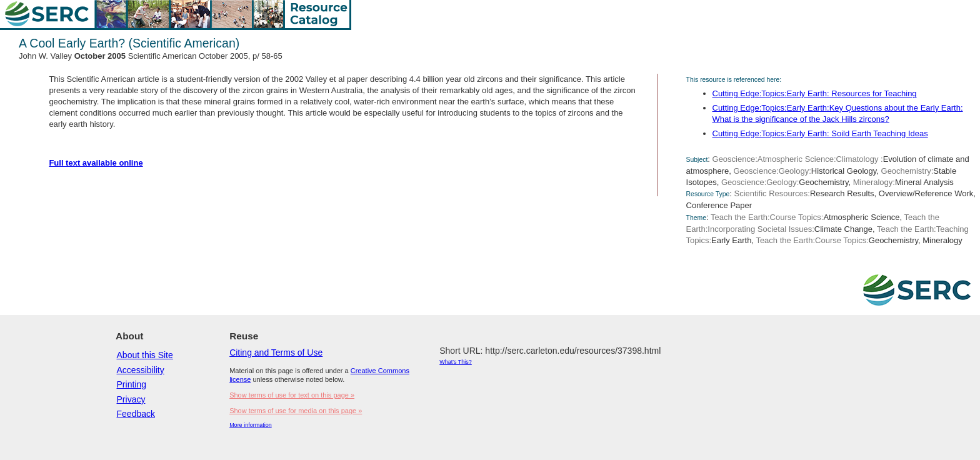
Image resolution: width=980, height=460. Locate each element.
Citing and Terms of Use (276, 352)
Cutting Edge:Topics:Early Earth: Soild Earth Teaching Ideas (820, 133)
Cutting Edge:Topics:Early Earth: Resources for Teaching (815, 93)
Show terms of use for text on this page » (292, 395)
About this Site (145, 355)
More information (251, 425)
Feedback (136, 414)
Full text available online (96, 163)
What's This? (456, 362)
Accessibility (141, 370)
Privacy (131, 399)
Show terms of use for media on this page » (296, 411)
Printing (132, 384)
